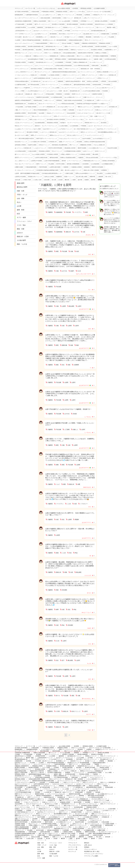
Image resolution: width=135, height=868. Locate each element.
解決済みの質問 (22, 187)
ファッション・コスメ (24, 221)
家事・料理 (21, 210)
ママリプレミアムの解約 (91, 856)
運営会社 (87, 843)
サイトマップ (72, 852)
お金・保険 (21, 198)
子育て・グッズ (22, 195)
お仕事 (19, 206)
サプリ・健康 (21, 217)
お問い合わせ (88, 845)
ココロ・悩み (21, 225)
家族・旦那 (21, 229)
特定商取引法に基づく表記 (92, 852)
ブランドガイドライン (75, 845)
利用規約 (87, 847)
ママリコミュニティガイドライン (94, 854)
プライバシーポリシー (90, 849)
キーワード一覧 (73, 847)
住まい (19, 202)
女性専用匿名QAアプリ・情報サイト (68, 5)
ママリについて (73, 843)
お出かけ (20, 233)
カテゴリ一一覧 (73, 849)
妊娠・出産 (21, 191)
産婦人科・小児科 (23, 236)
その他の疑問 (21, 240)
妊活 (18, 214)
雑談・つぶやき (22, 244)
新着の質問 (21, 183)
